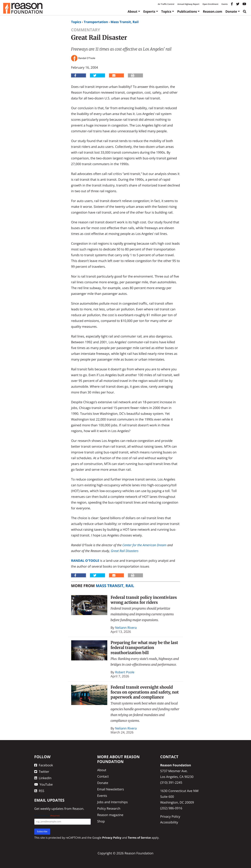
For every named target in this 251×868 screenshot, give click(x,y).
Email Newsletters (111, 789)
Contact (103, 776)
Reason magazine (110, 815)
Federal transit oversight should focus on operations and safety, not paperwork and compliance (145, 692)
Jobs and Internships (112, 802)
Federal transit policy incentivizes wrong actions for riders (144, 600)
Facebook (44, 765)
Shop (101, 821)
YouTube (43, 784)
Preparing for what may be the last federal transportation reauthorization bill (144, 648)
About (132, 11)
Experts (149, 11)
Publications (187, 11)
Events (225, 4)
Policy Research (109, 808)
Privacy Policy (170, 816)
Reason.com (213, 11)
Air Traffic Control (166, 4)
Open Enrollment (210, 4)
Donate (231, 11)
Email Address (47, 816)
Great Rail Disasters (125, 551)
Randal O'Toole (85, 561)
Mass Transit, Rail (125, 22)
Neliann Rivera (126, 628)
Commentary (86, 30)
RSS (39, 791)
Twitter (42, 772)
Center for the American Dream (144, 545)
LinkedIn (43, 778)
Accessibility (169, 822)
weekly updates (52, 809)
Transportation (96, 22)
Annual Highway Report (188, 4)
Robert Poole (125, 672)
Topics (166, 11)
